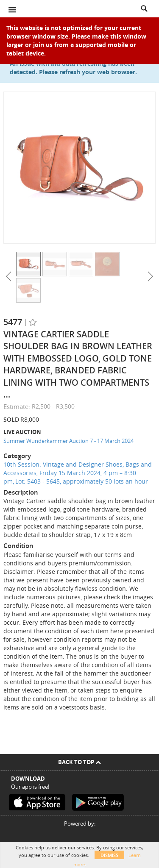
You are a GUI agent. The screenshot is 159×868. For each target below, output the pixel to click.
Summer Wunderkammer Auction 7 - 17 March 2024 (68, 441)
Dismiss (109, 855)
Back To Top (79, 762)
